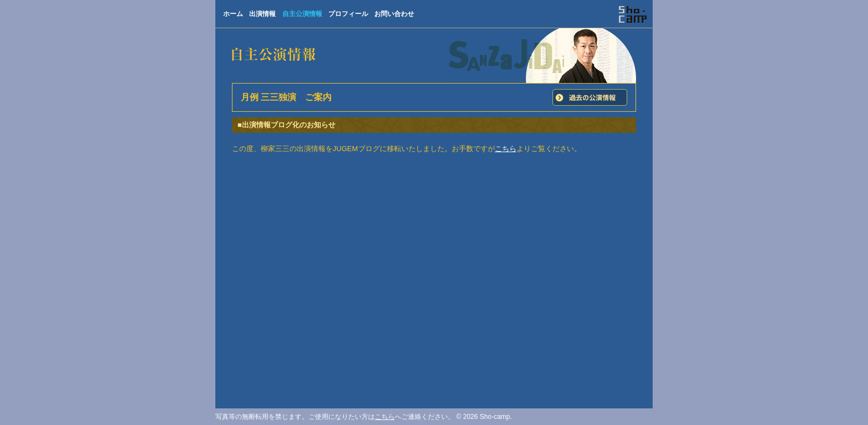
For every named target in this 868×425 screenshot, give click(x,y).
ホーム (233, 14)
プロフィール (348, 14)
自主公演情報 (302, 14)
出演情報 (262, 14)
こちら (506, 149)
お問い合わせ (394, 14)
